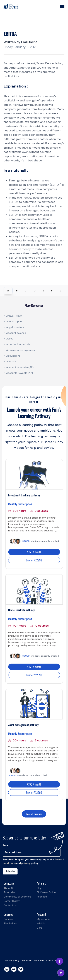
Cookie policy (53, 961)
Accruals (11, 361)
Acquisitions (13, 356)
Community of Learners (17, 897)
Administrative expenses (20, 350)
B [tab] (17, 291)
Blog (39, 888)
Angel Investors (15, 327)
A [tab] (8, 291)
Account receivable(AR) (20, 367)
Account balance (16, 333)
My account (44, 919)
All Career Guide (46, 892)
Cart (39, 928)
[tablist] (34, 291)
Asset (9, 339)
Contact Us (10, 905)
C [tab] (26, 291)
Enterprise (9, 892)
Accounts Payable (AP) (20, 373)
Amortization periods (19, 344)
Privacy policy (12, 961)
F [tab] (52, 291)
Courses (8, 919)
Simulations (10, 923)
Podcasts (42, 897)
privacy (26, 863)
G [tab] (61, 291)
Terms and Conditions (33, 961)
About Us (9, 888)
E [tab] (43, 291)
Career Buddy (12, 901)
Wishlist (41, 923)
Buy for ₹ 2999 (34, 560)
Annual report (14, 321)
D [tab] (35, 291)
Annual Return (14, 316)
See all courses (34, 814)
